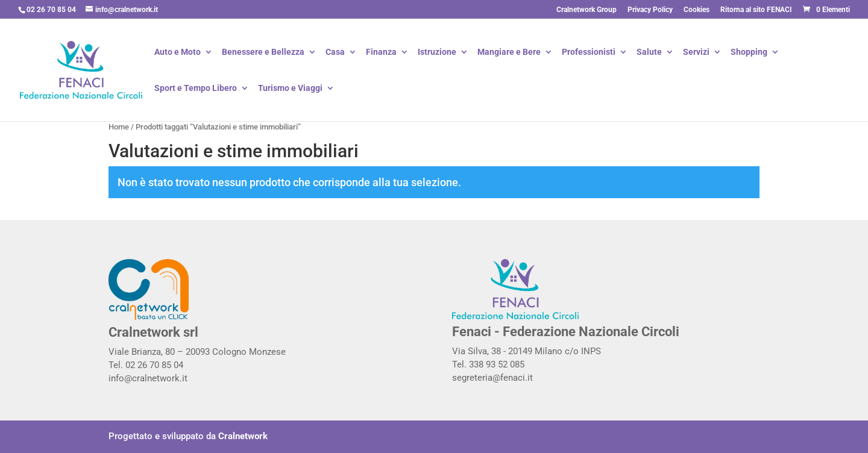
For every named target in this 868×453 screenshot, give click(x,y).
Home (119, 127)
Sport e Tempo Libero (196, 89)
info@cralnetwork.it (148, 378)
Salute (649, 53)
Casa (335, 53)
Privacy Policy (650, 10)
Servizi (696, 53)
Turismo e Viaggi (290, 89)
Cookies (697, 10)
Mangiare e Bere (509, 53)
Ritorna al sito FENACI (756, 10)
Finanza (381, 53)
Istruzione (437, 53)
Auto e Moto (178, 53)
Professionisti (589, 53)
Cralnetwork (243, 436)
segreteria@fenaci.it (492, 378)
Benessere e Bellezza (263, 53)
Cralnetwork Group (587, 10)
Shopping (749, 53)
